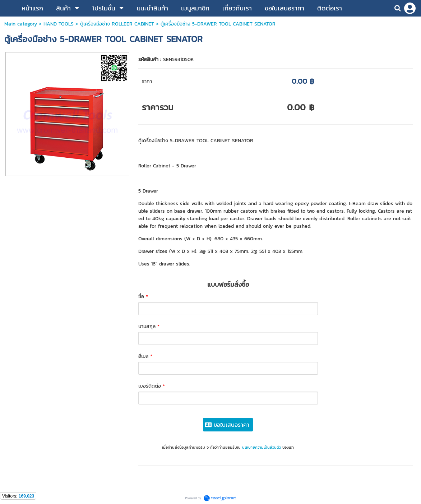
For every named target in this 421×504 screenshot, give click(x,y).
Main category (21, 24)
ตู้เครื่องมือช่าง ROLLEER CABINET (117, 24)
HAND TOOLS (59, 24)
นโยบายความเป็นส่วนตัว (262, 447)
